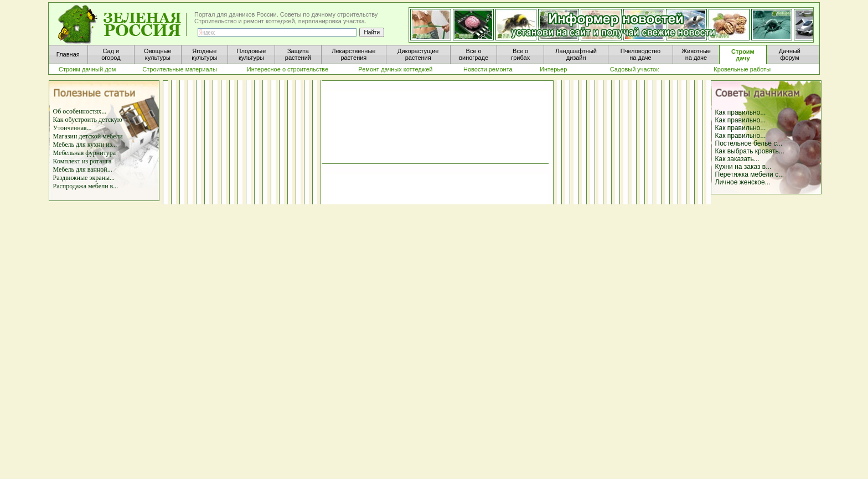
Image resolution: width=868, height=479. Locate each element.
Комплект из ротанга (82, 161)
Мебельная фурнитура (85, 153)
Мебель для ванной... (83, 169)
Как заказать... (737, 159)
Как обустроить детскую (88, 120)
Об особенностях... (80, 111)
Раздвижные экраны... (84, 178)
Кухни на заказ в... (743, 167)
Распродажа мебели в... (86, 186)
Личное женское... (743, 182)
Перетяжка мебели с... (750, 174)
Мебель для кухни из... (85, 145)
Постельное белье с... (749, 143)
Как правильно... (741, 112)
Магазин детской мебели (88, 136)
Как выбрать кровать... (750, 151)
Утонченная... (73, 128)
